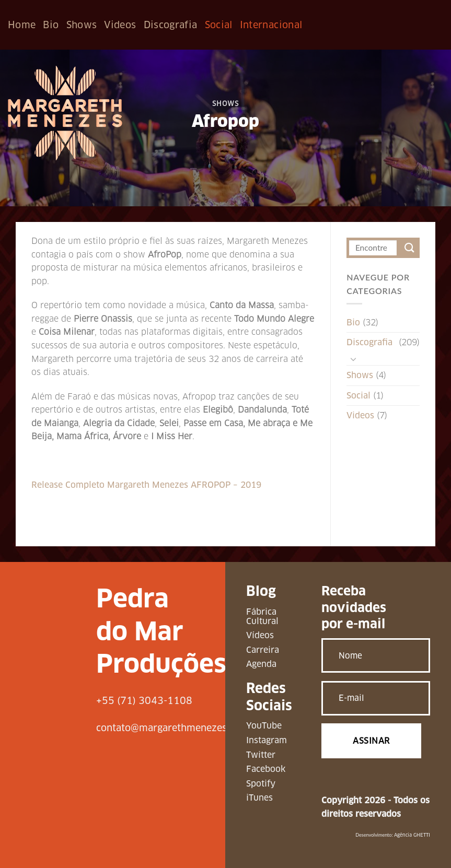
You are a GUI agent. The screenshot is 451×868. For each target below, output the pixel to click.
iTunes (259, 798)
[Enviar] (409, 248)
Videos (120, 25)
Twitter (261, 755)
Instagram (267, 740)
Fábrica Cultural (262, 617)
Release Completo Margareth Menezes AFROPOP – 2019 (146, 485)
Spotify (261, 784)
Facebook (266, 769)
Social (219, 25)
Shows (82, 25)
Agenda (261, 664)
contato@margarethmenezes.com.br (179, 728)
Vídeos (260, 635)
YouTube (264, 726)
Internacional (271, 25)
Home (22, 25)
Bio (51, 25)
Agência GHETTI (412, 835)
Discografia (171, 25)
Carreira (263, 650)
